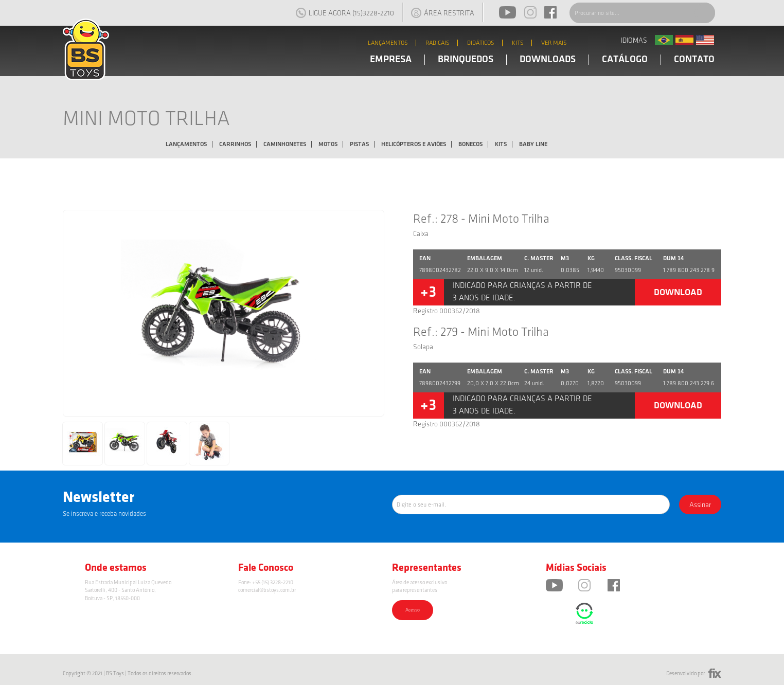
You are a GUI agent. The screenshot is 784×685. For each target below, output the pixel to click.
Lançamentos (186, 144)
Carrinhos (235, 144)
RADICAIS (438, 43)
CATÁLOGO (625, 59)
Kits (501, 144)
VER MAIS (554, 43)
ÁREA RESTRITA (443, 13)
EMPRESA (391, 59)
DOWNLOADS (548, 59)
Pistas (359, 144)
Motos (328, 144)
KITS (518, 43)
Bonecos (470, 144)
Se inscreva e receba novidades (104, 514)
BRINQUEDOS (466, 59)
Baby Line (533, 144)
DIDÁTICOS (481, 43)
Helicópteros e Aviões (414, 144)
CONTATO (694, 59)
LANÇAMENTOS (388, 43)
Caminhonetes (285, 144)
